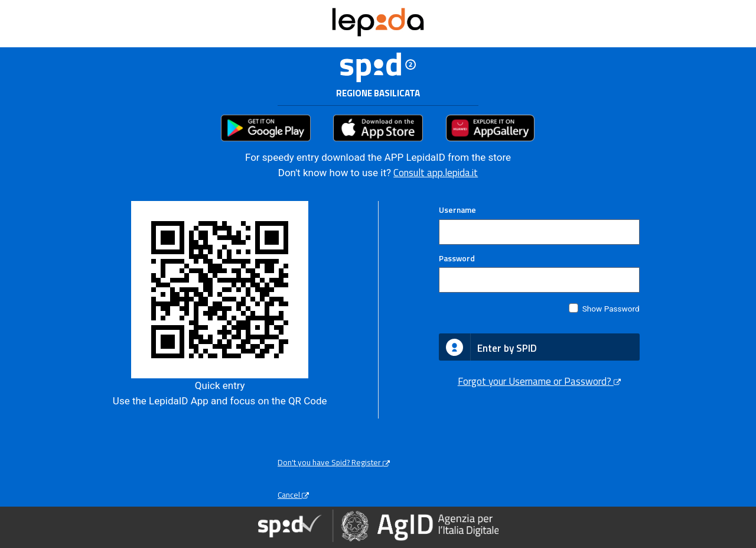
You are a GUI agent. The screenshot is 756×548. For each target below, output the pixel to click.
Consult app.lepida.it (436, 173)
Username (457, 210)
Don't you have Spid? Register (334, 462)
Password (457, 258)
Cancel (293, 495)
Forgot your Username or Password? (539, 381)
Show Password (611, 309)
